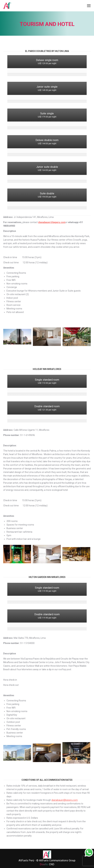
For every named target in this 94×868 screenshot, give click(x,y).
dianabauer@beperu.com (52, 222)
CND (52, 864)
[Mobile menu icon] (89, 6)
